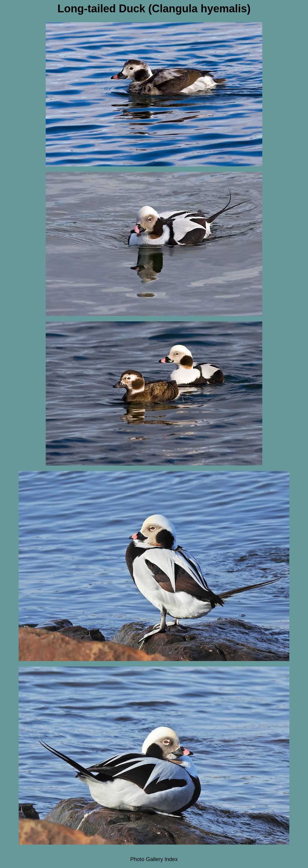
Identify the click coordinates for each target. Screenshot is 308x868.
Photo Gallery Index (154, 859)
